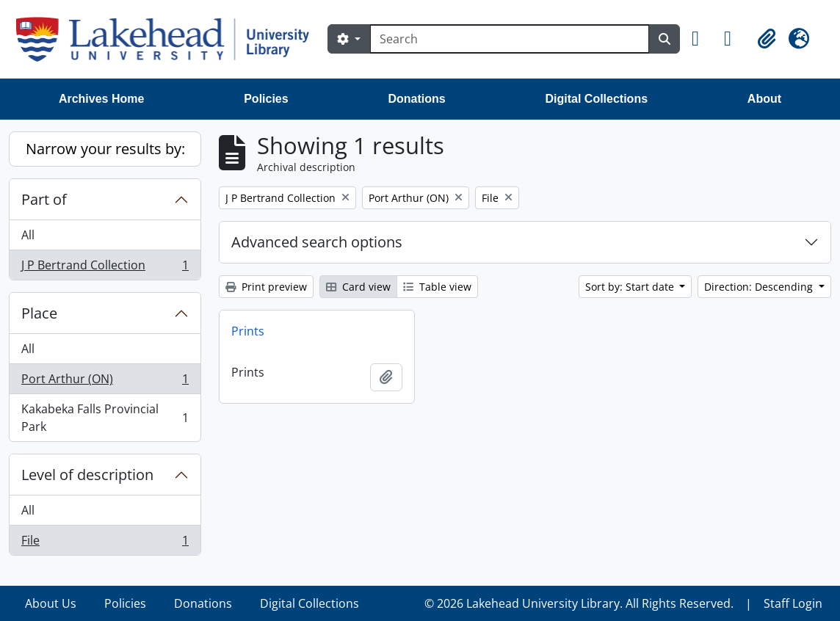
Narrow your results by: (105, 149)
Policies (266, 99)
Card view (358, 287)
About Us (51, 603)
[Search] (510, 39)
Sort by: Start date (631, 287)
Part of (44, 199)
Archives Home (102, 99)
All (28, 235)
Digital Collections (596, 99)
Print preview (266, 287)
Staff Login (793, 603)
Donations (416, 99)
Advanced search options (317, 242)
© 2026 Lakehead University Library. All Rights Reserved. (579, 603)
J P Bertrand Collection (105, 268)
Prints (248, 331)
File (105, 543)
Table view (437, 287)
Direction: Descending (760, 287)
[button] (702, 39)
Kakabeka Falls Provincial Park (105, 418)
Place (39, 313)
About (764, 99)
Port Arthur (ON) (105, 382)
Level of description (87, 475)
